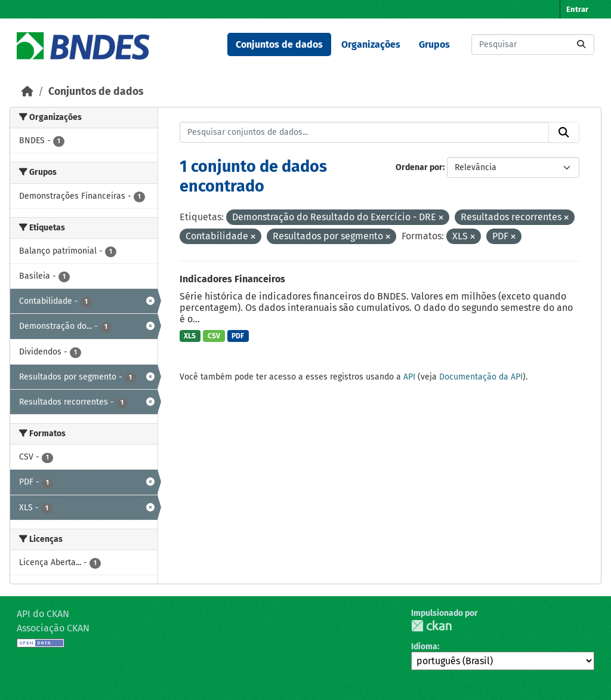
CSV (214, 336)
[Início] (27, 92)
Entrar (577, 9)
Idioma (424, 647)
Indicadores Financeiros (232, 279)
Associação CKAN (53, 628)
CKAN (431, 626)
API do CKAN (43, 614)
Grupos (434, 44)
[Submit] (581, 44)
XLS (190, 336)
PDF (238, 336)
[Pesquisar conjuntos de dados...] (533, 44)
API (409, 377)
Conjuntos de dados (279, 44)
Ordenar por (419, 167)
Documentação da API (481, 377)
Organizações (371, 44)
